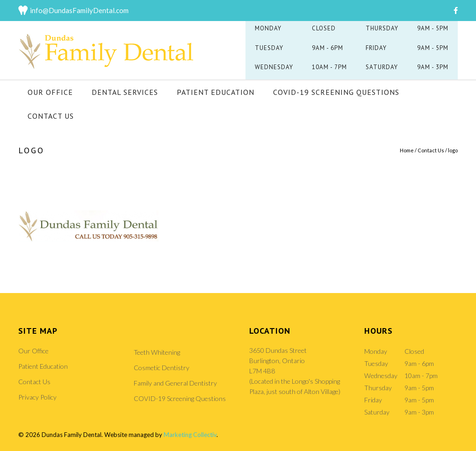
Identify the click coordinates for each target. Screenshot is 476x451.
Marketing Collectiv (190, 435)
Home (407, 150)
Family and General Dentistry (175, 383)
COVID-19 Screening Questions (336, 92)
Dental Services (125, 92)
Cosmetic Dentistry (162, 368)
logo (453, 150)
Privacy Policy (37, 397)
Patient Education (216, 92)
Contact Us (51, 116)
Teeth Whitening (157, 352)
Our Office (50, 92)
